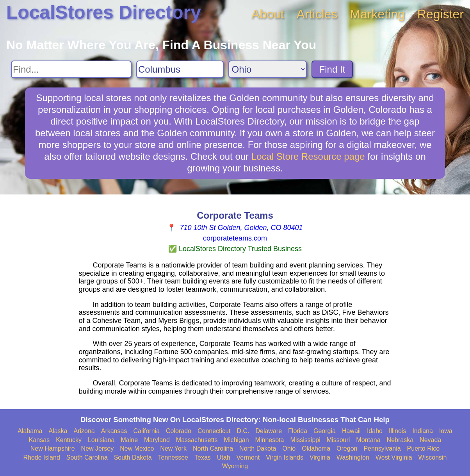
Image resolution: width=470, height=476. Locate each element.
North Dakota (258, 448)
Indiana (423, 431)
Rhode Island (42, 457)
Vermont (248, 457)
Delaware (269, 431)
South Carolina (87, 457)
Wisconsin (433, 457)
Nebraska (400, 440)
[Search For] (71, 69)
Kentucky (69, 440)
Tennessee (173, 457)
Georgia (325, 431)
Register (441, 14)
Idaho (375, 431)
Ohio (289, 448)
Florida (298, 431)
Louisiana (101, 440)
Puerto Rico (424, 448)
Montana (368, 440)
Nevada (430, 440)
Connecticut (214, 431)
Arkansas (114, 431)
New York (173, 448)
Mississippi (305, 440)
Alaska (58, 431)
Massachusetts (197, 440)
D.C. (243, 431)
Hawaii (351, 431)
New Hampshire (53, 448)
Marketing (377, 14)
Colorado (179, 431)
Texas (203, 457)
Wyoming (235, 466)
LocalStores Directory (104, 12)
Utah (224, 457)
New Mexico (137, 448)
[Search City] (180, 69)
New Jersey (98, 448)
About (268, 14)
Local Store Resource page (308, 156)
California (146, 431)
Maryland (157, 440)
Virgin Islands (285, 457)
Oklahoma (316, 448)
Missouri (338, 440)
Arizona (84, 431)
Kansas (39, 440)
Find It (332, 69)
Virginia (320, 457)
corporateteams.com (235, 238)
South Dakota (133, 457)
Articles (317, 14)
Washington (353, 457)
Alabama (30, 431)
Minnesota (270, 440)
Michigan (237, 440)
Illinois (397, 431)
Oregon (347, 448)
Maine (129, 440)
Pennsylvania (382, 448)
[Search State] (268, 69)
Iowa (446, 431)
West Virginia (394, 457)
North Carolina (213, 448)
